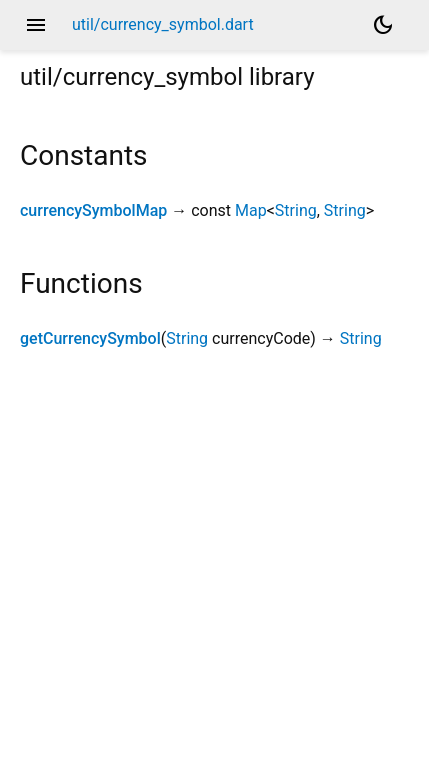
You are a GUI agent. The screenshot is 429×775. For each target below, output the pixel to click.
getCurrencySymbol (90, 338)
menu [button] (36, 25)
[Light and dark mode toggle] (383, 25)
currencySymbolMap (93, 210)
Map (251, 210)
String (296, 210)
